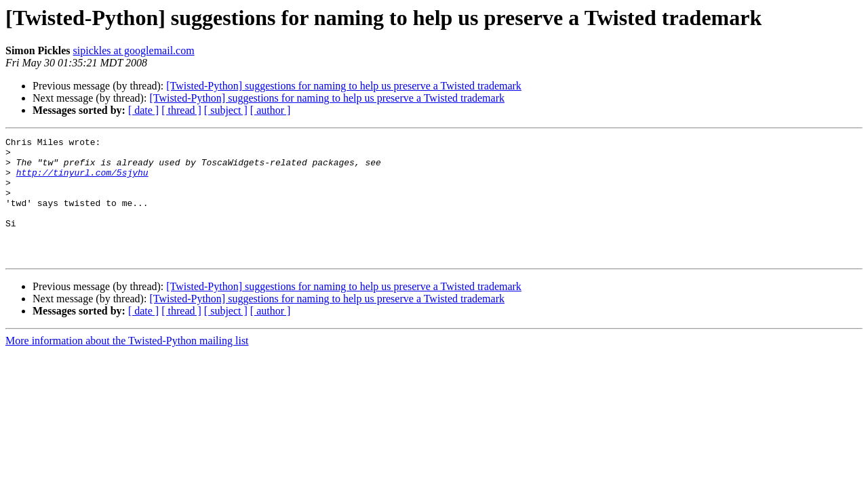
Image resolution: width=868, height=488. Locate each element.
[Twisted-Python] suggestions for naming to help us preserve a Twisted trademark (344, 86)
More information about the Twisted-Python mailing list (127, 365)
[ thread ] (181, 110)
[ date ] (143, 110)
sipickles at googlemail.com (134, 50)
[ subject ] (226, 110)
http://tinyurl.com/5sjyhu (82, 180)
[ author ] (271, 110)
